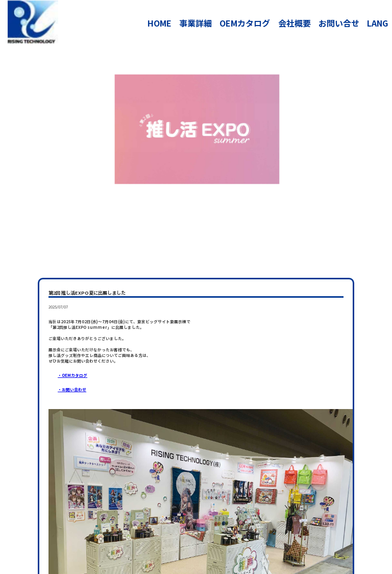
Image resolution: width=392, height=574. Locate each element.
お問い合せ (339, 23)
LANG (377, 23)
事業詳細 (195, 23)
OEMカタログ (245, 23)
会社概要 (295, 23)
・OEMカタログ (72, 375)
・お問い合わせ (72, 389)
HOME (160, 23)
